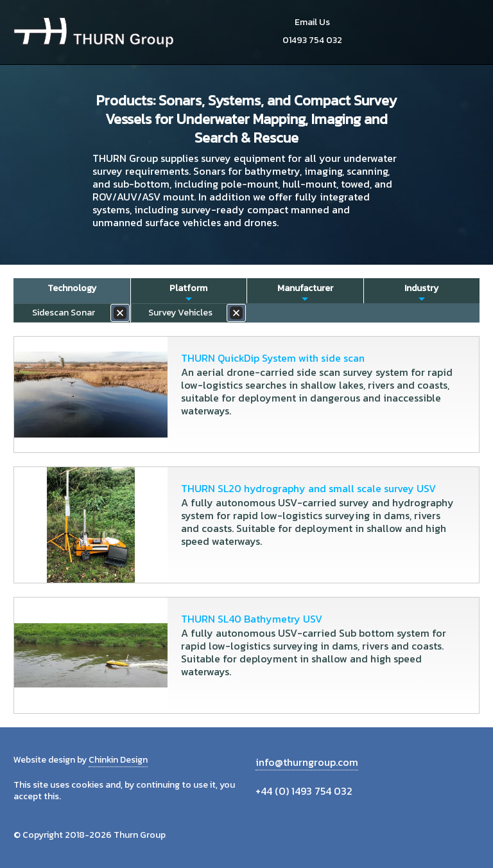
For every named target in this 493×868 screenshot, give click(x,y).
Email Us (312, 22)
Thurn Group (94, 32)
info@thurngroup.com (307, 762)
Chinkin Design (118, 760)
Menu (465, 32)
